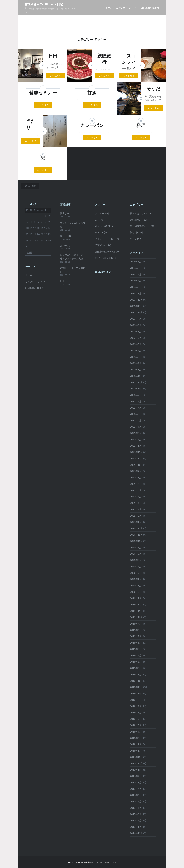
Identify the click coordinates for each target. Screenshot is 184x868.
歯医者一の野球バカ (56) (108, 252)
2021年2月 (136, 516)
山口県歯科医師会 (150, 8)
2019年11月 (136, 611)
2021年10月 (136, 465)
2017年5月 (136, 801)
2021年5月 (136, 496)
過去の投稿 (30, 186)
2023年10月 (136, 312)
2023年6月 (136, 338)
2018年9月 (136, 700)
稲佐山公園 (66, 236)
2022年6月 (136, 414)
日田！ (64, 281)
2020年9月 (136, 547)
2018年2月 (136, 744)
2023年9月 (136, 319)
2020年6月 (136, 566)
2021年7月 (136, 484)
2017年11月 (136, 763)
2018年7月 (136, 712)
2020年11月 (136, 535)
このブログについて (127, 8)
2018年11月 (136, 687)
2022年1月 (136, 446)
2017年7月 (136, 789)
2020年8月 (136, 554)
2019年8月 (136, 630)
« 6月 (30, 252)
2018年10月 (136, 693)
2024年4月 (136, 274)
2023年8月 (136, 325)
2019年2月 (136, 668)
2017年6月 (136, 795)
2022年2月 (136, 439)
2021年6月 (136, 490)
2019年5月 (136, 649)
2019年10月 (136, 617)
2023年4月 (136, 351)
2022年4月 (136, 427)
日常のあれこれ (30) (140, 213)
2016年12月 (136, 833)
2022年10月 (136, 389)
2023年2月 (136, 363)
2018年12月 (136, 681)
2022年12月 (136, 376)
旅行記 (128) (136, 232)
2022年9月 (136, 395)
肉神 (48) (100, 220)
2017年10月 (136, 770)
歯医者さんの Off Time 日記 (44, 4)
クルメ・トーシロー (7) (107, 239)
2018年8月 (136, 706)
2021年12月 (136, 452)
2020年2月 (136, 592)
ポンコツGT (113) (104, 226)
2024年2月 (136, 287)
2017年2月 (136, 820)
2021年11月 (136, 458)
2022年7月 (136, 408)
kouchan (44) (102, 232)
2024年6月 (136, 262)
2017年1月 (136, 827)
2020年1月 (136, 598)
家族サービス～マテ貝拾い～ (73, 270)
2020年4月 (136, 579)
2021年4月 (136, 503)
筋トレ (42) (136, 239)
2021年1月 (136, 522)
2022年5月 (136, 420)
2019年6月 (136, 643)
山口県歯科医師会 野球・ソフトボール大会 (72, 257)
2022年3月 (136, 433)
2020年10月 (136, 541)
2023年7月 (136, 332)
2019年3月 (136, 662)
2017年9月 (136, 776)
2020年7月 (136, 560)
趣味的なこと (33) (139, 220)
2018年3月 (136, 738)
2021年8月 (136, 477)
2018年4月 (136, 732)
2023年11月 (136, 306)
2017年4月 (136, 808)
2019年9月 (136, 624)
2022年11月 (136, 382)
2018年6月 (136, 719)
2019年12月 (136, 604)
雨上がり (65, 213)
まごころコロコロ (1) (106, 258)
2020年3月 (136, 585)
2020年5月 (136, 573)
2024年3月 (136, 281)
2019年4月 (136, 655)
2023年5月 (136, 344)
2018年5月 (136, 725)
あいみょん (66, 245)
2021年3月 (136, 509)
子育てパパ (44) (103, 245)
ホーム (109, 8)
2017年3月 (136, 814)
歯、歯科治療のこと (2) (142, 226)
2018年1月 (136, 751)
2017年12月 (136, 757)
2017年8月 (136, 782)
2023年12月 (136, 300)
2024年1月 (136, 293)
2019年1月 (136, 674)
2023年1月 (136, 370)
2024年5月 (136, 268)
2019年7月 (136, 636)
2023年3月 (136, 357)
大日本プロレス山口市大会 (73, 225)
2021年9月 (136, 471)
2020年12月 (136, 528)
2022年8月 (136, 401)
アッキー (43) (102, 213)
